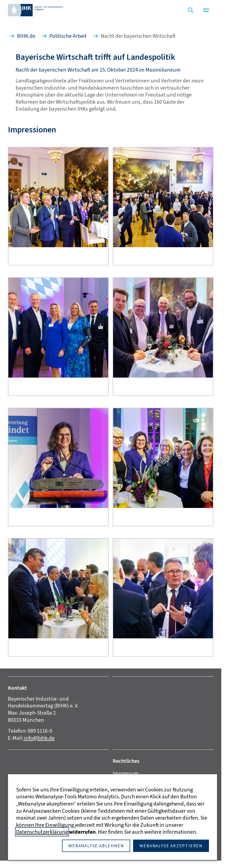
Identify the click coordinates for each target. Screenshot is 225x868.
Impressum (125, 773)
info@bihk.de (39, 738)
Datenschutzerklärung (42, 832)
